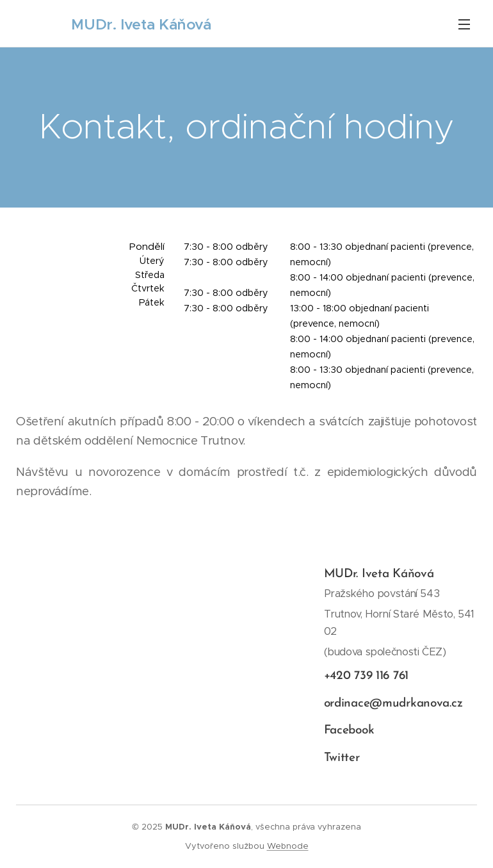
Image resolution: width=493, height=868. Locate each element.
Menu (464, 24)
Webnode (288, 846)
